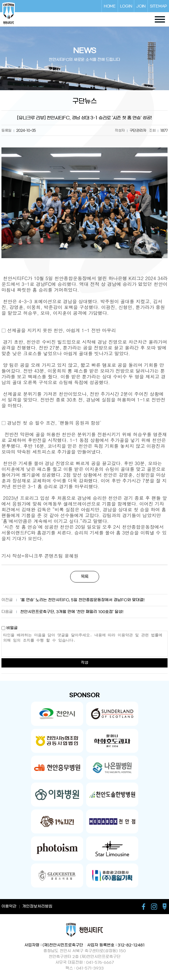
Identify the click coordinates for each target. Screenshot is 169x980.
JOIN (141, 6)
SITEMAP (158, 6)
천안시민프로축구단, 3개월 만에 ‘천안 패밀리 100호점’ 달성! (72, 612)
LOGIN (126, 6)
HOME (110, 6)
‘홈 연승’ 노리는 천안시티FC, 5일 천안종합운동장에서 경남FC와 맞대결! (82, 600)
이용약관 (9, 906)
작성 (85, 663)
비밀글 (10, 628)
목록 (85, 577)
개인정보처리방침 (37, 906)
